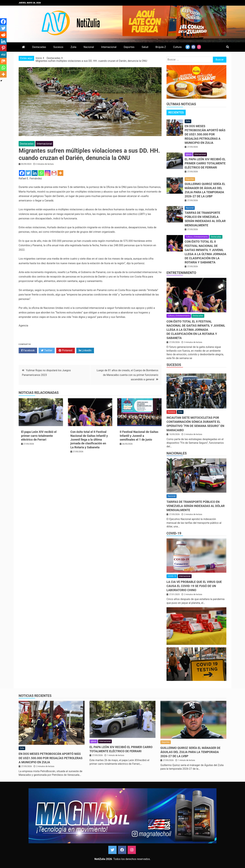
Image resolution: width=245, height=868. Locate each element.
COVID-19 (174, 533)
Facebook (28, 350)
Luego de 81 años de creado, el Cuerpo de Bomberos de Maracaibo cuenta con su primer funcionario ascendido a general (127, 375)
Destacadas (39, 47)
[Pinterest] (3, 48)
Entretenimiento (181, 273)
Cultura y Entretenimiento (197, 237)
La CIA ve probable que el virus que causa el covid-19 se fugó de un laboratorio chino (194, 586)
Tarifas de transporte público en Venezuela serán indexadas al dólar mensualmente (196, 506)
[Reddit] (3, 35)
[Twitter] (28, 173)
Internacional (109, 47)
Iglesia (189, 154)
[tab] (176, 112)
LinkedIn (85, 350)
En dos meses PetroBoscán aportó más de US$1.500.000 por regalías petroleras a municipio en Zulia (205, 134)
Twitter (47, 350)
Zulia (73, 47)
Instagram (132, 850)
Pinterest (66, 350)
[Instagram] (48, 173)
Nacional (89, 47)
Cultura (177, 47)
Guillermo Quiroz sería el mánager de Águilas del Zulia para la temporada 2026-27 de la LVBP (190, 752)
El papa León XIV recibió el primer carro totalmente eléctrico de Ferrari (39, 436)
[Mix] (3, 61)
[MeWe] (3, 55)
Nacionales (177, 453)
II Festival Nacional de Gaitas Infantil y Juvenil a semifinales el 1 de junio (139, 436)
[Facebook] (22, 173)
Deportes (129, 47)
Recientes (176, 112)
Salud (145, 47)
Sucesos (58, 47)
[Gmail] (54, 173)
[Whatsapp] (41, 173)
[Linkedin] (35, 173)
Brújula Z (161, 47)
